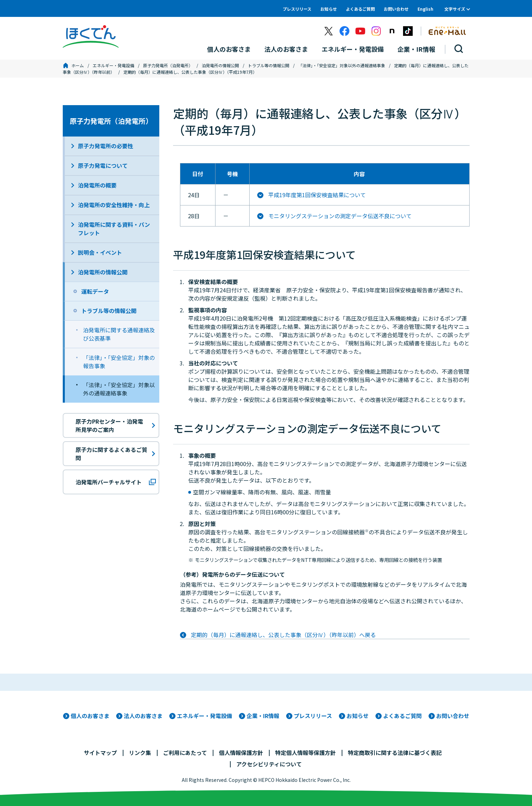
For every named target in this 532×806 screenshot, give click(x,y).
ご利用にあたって (185, 753)
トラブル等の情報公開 (269, 65)
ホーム (78, 65)
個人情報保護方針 (241, 753)
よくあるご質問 (360, 9)
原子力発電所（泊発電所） (168, 65)
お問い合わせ (396, 9)
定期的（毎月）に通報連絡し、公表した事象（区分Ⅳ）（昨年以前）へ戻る (283, 635)
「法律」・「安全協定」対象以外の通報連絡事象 (342, 65)
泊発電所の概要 (97, 185)
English (425, 9)
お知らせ (329, 9)
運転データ (95, 291)
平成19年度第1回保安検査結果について (317, 195)
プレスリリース (297, 9)
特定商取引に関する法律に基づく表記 (395, 753)
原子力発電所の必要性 (106, 146)
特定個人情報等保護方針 (305, 753)
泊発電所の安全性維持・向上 (114, 205)
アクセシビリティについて (269, 764)
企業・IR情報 (263, 716)
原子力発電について (103, 165)
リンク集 (140, 753)
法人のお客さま (143, 716)
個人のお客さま (90, 716)
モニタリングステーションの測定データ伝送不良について (340, 216)
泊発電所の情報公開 (220, 65)
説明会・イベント (100, 252)
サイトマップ (100, 753)
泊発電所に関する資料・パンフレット (114, 229)
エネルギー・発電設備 (113, 65)
